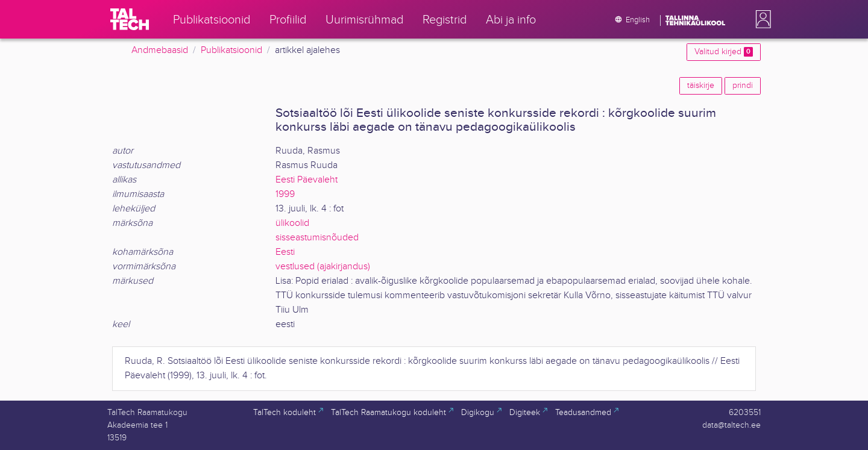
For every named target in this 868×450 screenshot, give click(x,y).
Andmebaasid (160, 50)
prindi (743, 86)
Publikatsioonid (231, 50)
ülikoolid (292, 223)
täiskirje (701, 86)
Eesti (285, 252)
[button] (761, 19)
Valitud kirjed (724, 52)
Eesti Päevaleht (307, 180)
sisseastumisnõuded (317, 238)
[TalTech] (130, 19)
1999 (285, 194)
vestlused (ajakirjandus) (323, 267)
